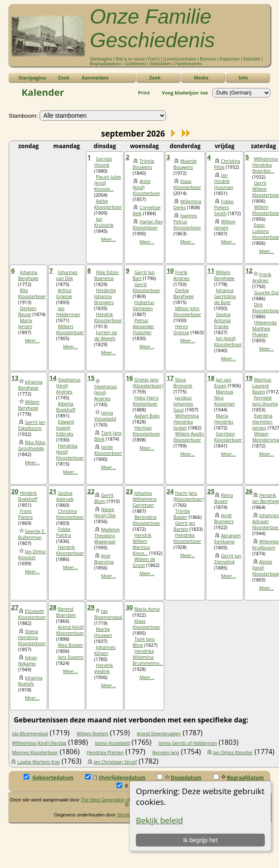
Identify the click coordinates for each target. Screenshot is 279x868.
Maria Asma (147, 609)
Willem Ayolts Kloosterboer (189, 437)
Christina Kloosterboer (70, 514)
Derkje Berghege (183, 293)
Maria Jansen (25, 323)
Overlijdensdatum (115, 778)
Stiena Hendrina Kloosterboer (32, 637)
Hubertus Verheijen (143, 305)
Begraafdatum (239, 778)
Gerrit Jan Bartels (184, 526)
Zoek (155, 78)
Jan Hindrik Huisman (224, 181)
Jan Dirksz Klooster (32, 554)
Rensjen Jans (166, 752)
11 (211, 270)
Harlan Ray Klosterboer (147, 225)
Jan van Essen (223, 383)
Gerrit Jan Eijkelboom (32, 425)
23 (129, 491)
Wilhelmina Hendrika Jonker (186, 422)
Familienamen (189, 64)
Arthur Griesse (64, 293)
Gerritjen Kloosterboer (228, 437)
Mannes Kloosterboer (35, 752)
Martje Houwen (103, 632)
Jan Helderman (68, 311)
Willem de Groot (144, 562)
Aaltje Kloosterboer (108, 204)
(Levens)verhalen (180, 59)
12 (249, 270)
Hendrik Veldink (104, 668)
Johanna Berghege (28, 275)
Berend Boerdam (66, 612)
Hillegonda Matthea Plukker (265, 329)
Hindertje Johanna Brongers (105, 296)
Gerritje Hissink (103, 162)
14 (53, 378)
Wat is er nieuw (130, 59)
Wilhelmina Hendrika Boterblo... (265, 165)
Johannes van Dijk (67, 275)
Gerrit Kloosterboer (146, 287)
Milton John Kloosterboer (187, 311)
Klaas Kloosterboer (187, 184)
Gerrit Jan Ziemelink (228, 559)
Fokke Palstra (64, 532)
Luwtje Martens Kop (38, 762)
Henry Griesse (181, 329)
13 (15, 378)
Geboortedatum (49, 778)
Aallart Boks (147, 416)
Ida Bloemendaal (108, 614)
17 (170, 378)
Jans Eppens (71, 657)
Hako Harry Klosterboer (145, 401)
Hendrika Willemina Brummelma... (147, 657)
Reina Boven (224, 498)
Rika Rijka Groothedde (32, 445)
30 (129, 607)
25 (211, 491)
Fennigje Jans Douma (265, 401)
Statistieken (161, 64)
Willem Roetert (92, 734)
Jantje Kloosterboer (108, 450)
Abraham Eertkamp (227, 539)
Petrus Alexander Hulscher (143, 326)
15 (91, 378)
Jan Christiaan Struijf (115, 762)
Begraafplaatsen (106, 64)
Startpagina (101, 59)
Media (201, 78)
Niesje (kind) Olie (105, 512)
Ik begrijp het (200, 840)
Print (144, 93)
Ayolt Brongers (224, 518)
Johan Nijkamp (28, 661)
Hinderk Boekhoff (28, 496)
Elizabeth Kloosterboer (32, 614)
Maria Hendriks (224, 419)
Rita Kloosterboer (32, 293)
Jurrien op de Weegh (106, 335)
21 (53, 491)
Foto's (154, 59)
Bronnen (208, 59)
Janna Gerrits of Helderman (188, 743)
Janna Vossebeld (105, 416)
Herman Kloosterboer (146, 431)
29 (91, 607)
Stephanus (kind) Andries (106, 393)
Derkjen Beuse (27, 311)
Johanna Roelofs (30, 681)
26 (249, 491)
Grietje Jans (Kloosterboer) (148, 383)
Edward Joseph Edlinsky (65, 428)
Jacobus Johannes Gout (183, 404)
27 (15, 607)
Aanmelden (95, 78)
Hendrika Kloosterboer (187, 538)
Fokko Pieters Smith (224, 207)
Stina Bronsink (183, 383)
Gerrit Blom (104, 498)
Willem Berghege (224, 275)
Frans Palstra (25, 514)
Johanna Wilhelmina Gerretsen (144, 499)
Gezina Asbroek (65, 496)
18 (211, 378)
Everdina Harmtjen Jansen (262, 422)
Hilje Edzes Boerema (106, 275)
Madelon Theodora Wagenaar (107, 536)
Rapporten (230, 59)
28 (53, 607)
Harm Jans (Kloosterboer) (189, 496)
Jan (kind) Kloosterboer (228, 341)
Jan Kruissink (104, 222)
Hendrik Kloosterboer (108, 317)
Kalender (252, 59)
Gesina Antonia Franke (222, 320)
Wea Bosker (71, 645)
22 (91, 491)
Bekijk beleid (159, 820)
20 (15, 491)
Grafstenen (135, 64)
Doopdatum (179, 778)
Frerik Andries (181, 275)
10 (170, 270)
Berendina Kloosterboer (146, 520)
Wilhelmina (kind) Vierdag (39, 743)
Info (243, 78)
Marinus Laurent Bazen (262, 386)
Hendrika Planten (105, 752)
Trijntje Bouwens (143, 164)
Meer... (108, 239)
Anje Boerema (104, 559)
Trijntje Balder (182, 514)
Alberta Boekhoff (66, 407)
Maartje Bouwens (185, 164)
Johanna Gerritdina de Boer (225, 296)
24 (170, 491)
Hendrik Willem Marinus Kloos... (142, 544)
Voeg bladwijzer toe (185, 93)
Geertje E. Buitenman (32, 534)
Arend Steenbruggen (159, 734)
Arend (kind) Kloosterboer (70, 630)
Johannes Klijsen (105, 650)
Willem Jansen (225, 225)
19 (249, 378)
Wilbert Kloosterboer (70, 329)
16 (129, 378)
